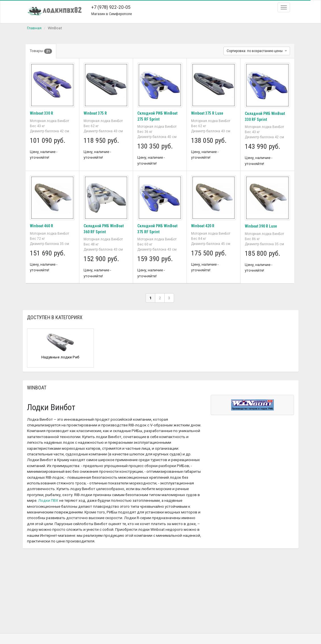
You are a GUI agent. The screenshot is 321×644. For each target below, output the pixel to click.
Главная (34, 28)
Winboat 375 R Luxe (208, 113)
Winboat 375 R (96, 113)
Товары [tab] (41, 51)
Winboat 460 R (42, 226)
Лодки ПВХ (48, 500)
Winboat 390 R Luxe (261, 226)
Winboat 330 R (42, 113)
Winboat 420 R (203, 226)
